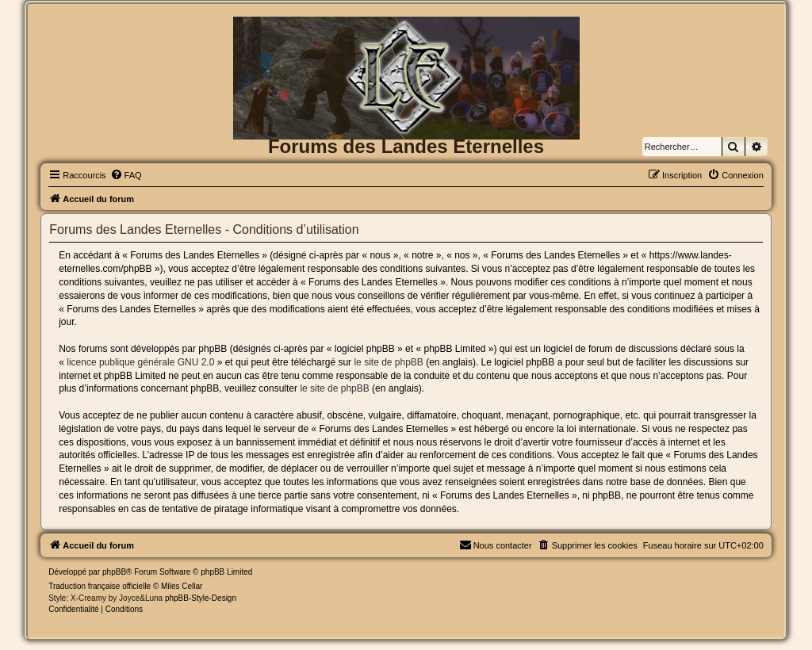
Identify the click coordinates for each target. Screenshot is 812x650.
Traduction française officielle (100, 586)
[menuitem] (126, 175)
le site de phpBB (388, 362)
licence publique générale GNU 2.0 (140, 362)
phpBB (114, 572)
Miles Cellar (182, 586)
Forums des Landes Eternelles (406, 146)
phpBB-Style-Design (201, 598)
